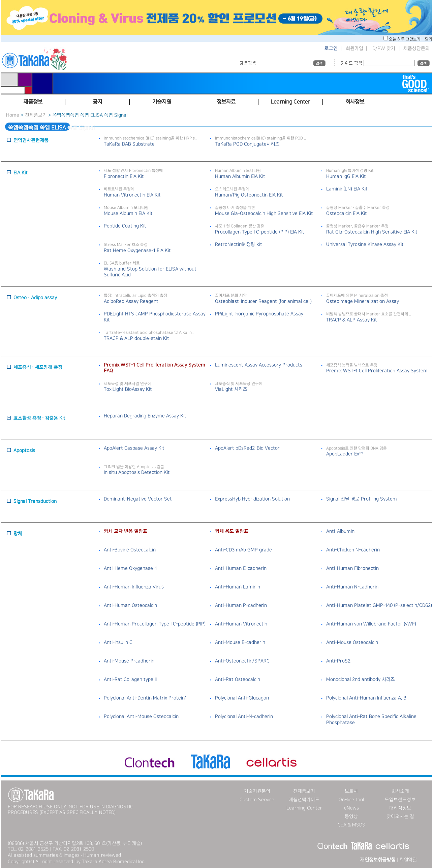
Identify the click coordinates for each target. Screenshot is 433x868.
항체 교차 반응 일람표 (126, 531)
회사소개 (400, 791)
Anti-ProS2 (338, 661)
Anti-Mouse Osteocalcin (352, 642)
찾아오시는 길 (400, 816)
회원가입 (354, 48)
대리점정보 (400, 808)
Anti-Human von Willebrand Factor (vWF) (371, 624)
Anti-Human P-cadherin (241, 605)
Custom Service (257, 800)
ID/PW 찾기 (383, 48)
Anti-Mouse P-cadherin (129, 661)
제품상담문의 (416, 48)
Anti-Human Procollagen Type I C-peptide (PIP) (155, 624)
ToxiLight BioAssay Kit (128, 389)
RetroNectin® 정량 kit (239, 244)
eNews (351, 808)
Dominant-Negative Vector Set (138, 499)
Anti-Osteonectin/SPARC (242, 661)
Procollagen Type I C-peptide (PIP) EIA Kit (260, 232)
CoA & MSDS (351, 825)
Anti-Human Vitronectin (241, 624)
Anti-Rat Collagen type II (130, 679)
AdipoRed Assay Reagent (131, 301)
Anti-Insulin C (118, 642)
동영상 (351, 816)
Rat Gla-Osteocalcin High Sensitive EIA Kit (372, 232)
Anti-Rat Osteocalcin (238, 679)
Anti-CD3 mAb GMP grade (243, 550)
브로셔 (351, 791)
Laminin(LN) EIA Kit (347, 189)
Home (13, 115)
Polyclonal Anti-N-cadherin (244, 716)
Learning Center (304, 808)
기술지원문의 (257, 791)
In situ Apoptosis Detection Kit (137, 472)
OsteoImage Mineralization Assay (363, 301)
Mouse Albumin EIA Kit (128, 213)
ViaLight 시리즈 (231, 389)
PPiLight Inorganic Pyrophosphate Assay (259, 314)
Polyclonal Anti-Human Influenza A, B (366, 698)
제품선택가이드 (304, 800)
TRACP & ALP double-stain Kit (136, 338)
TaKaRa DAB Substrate (129, 144)
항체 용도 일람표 (232, 531)
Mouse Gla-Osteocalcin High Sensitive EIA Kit (264, 213)
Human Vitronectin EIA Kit (132, 195)
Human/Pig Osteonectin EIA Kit (249, 195)
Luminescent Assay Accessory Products (259, 365)
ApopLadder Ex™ (344, 454)
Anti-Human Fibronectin (352, 568)
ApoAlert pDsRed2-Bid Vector (247, 448)
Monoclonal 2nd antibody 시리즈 (361, 679)
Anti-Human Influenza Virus (134, 587)
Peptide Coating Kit (125, 226)
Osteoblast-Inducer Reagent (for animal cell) (263, 301)
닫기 (429, 39)
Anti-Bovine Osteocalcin (130, 550)
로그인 (331, 48)
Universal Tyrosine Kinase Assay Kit (365, 244)
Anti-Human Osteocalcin (130, 605)
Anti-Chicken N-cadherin (353, 550)
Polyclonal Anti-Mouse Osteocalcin (141, 716)
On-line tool (351, 800)
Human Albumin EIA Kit (240, 176)
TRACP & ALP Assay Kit (352, 320)
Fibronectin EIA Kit (124, 176)
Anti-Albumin (340, 531)
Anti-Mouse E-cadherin (240, 642)
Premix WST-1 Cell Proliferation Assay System (377, 371)
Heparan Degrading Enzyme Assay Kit (145, 416)
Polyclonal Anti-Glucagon (242, 698)
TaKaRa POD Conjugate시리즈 (247, 144)
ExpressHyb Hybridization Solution (252, 499)
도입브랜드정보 (400, 800)
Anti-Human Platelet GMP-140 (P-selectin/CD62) (379, 605)
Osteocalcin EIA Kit (347, 213)
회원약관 (408, 860)
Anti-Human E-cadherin (241, 568)
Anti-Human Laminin (238, 587)
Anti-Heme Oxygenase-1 (130, 568)
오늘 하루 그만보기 (405, 39)
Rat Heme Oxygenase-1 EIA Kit (137, 251)
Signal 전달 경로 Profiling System (362, 499)
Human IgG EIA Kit (346, 176)
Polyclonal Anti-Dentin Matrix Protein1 (145, 698)
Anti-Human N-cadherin (352, 587)
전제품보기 (36, 115)
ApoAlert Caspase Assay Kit (134, 448)
